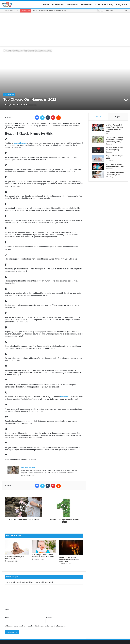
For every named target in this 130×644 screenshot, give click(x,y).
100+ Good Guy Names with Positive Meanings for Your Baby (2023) (114, 140)
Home (46, 5)
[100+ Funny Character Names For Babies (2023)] (98, 166)
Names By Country (104, 5)
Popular (118, 117)
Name (8, 609)
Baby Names (58, 5)
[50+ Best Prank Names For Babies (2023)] (98, 150)
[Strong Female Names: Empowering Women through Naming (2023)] (71, 547)
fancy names (65, 397)
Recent (98, 117)
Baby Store (121, 5)
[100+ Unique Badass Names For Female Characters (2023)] (44, 546)
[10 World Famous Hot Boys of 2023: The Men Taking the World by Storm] (98, 127)
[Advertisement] (65, 29)
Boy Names (86, 5)
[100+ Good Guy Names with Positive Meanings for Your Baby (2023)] (98, 140)
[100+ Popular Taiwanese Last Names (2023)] (98, 175)
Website (48, 618)
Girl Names (72, 5)
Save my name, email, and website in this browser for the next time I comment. (36, 626)
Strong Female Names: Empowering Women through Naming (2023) (70, 559)
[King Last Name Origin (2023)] (98, 158)
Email (8, 618)
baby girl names (20, 143)
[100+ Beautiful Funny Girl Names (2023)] (17, 547)
